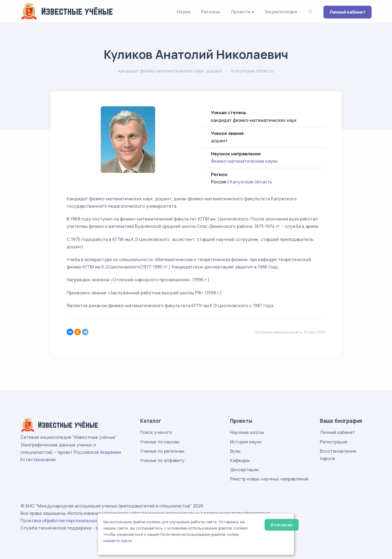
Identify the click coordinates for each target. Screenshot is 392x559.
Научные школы (247, 432)
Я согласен (282, 525)
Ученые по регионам (162, 451)
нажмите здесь (118, 541)
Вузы (235, 451)
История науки (246, 442)
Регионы (211, 12)
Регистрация (334, 442)
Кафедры (240, 460)
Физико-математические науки (244, 161)
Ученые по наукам (160, 442)
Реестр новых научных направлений (269, 479)
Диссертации (244, 470)
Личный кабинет (347, 12)
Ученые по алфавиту (162, 460)
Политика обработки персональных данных (68, 521)
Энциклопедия (281, 12)
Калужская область (251, 182)
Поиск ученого (156, 432)
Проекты (241, 12)
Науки (183, 12)
